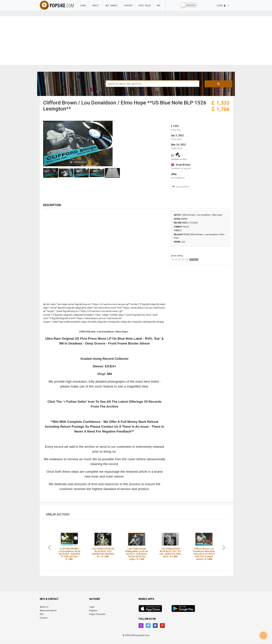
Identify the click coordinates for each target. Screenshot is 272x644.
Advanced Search (48, 611)
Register (93, 611)
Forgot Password (97, 614)
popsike (57, 5)
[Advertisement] (136, 41)
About (96, 6)
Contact (129, 6)
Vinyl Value (145, 6)
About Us (44, 607)
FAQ (159, 6)
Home (84, 6)
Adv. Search (112, 6)
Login (92, 607)
